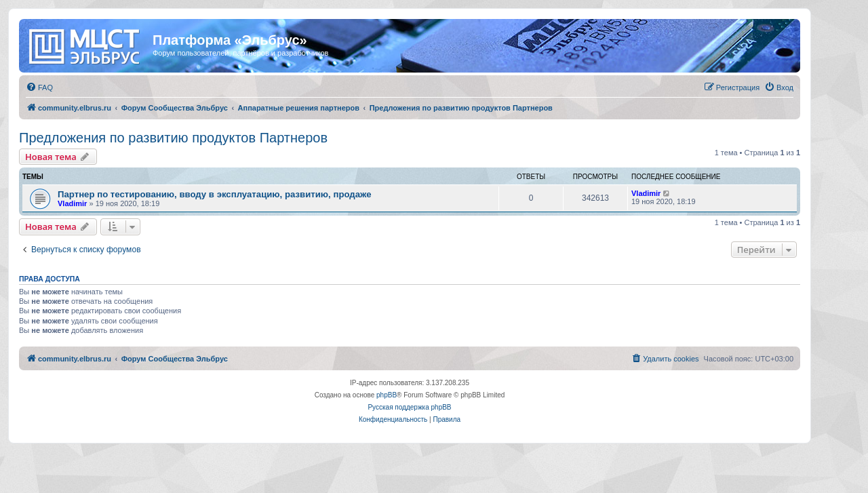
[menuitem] (39, 87)
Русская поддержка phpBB (409, 407)
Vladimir (72, 203)
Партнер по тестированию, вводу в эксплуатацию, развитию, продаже (215, 194)
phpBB (387, 395)
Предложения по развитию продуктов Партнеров (173, 138)
